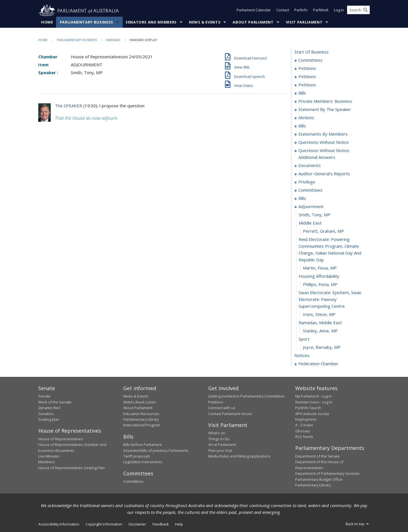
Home (47, 22)
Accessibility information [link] (59, 524)
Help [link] (179, 524)
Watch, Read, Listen (140, 402)
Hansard (113, 40)
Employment (306, 420)
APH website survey (312, 414)
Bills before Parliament (143, 445)
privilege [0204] (307, 182)
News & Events (205, 22)
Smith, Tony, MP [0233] (314, 215)
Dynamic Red (49, 408)
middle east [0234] (310, 223)
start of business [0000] (312, 52)
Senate (44, 396)
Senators (46, 414)
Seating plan (49, 420)
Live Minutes (49, 456)
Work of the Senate (55, 402)
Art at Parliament (222, 445)
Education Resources (141, 414)
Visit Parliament (304, 22)
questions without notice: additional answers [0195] (324, 154)
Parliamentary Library (141, 420)
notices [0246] (302, 356)
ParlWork (321, 11)
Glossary (303, 431)
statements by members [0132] (323, 134)
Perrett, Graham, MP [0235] (323, 231)
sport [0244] (304, 339)
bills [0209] (302, 198)
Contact (283, 11)
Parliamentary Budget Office (319, 479)
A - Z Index (304, 425)
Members (46, 462)
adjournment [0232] (311, 207)
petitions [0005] (307, 69)
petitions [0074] (307, 85)
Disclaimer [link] (137, 524)
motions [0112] (306, 118)
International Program (142, 425)
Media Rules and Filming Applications (239, 456)
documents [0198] (310, 166)
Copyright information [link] (104, 524)
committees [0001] (310, 60)
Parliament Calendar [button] (254, 11)
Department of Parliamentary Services (327, 474)
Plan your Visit (220, 450)
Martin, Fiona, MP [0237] (320, 268)
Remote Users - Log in (314, 402)
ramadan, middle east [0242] (320, 323)
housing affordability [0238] (319, 276)
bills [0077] (302, 93)
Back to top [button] (358, 524)
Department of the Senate (317, 456)
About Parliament (253, 22)
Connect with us (222, 408)
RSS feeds (304, 437)
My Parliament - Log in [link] (314, 396)
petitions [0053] (307, 77)
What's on (217, 433)
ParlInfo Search (308, 408)
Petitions (216, 402)
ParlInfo (301, 11)
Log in (339, 11)
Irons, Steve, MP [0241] (319, 315)
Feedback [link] (161, 524)
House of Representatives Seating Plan (72, 468)
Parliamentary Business (87, 22)
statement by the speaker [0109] (325, 110)
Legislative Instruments (143, 462)
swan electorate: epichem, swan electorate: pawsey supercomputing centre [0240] (330, 300)
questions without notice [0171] (324, 142)
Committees (133, 482)
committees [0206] (310, 190)
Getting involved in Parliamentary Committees (246, 396)
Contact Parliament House (230, 414)
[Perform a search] (365, 11)
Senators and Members (151, 22)
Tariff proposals (137, 456)
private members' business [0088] (325, 101)
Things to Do (219, 439)
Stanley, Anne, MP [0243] (320, 331)
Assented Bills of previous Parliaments (156, 450)
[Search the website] (358, 11)
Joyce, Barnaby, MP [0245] (322, 347)
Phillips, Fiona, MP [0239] (320, 285)
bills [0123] (302, 126)
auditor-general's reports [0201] (324, 174)
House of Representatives (61, 439)
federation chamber (318, 364)
